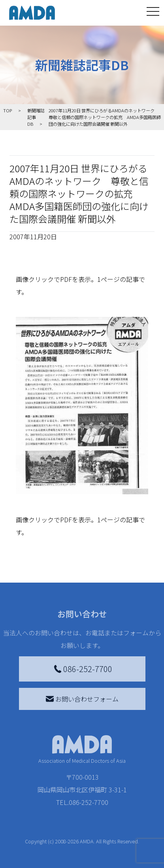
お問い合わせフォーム (82, 699)
